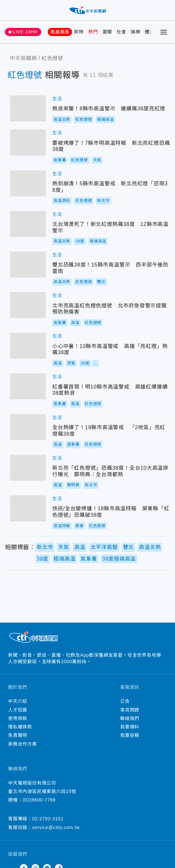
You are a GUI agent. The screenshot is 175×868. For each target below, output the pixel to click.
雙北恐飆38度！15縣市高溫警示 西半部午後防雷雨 (28, 265)
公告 (125, 701)
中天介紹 (18, 701)
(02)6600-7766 (39, 800)
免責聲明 (18, 735)
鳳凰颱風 (60, 32)
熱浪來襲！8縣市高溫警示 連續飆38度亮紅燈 (28, 108)
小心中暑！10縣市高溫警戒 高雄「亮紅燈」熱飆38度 (28, 346)
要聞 (107, 32)
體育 (150, 32)
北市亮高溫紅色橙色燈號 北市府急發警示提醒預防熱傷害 (28, 305)
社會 (121, 32)
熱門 (93, 32)
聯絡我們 (130, 718)
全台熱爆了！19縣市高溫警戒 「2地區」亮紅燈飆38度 (28, 427)
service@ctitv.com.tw (56, 827)
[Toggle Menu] (164, 32)
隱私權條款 (20, 727)
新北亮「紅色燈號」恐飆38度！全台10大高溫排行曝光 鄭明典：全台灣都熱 (28, 468)
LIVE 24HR (25, 32)
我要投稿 (130, 735)
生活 (57, 99)
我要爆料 (130, 727)
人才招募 (18, 710)
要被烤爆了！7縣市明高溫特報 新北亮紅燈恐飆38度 (28, 143)
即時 (79, 32)
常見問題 (130, 710)
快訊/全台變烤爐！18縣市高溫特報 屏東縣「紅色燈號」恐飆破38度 (28, 508)
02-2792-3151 (48, 819)
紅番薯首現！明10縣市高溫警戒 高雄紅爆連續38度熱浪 (28, 386)
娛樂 (136, 32)
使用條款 (18, 718)
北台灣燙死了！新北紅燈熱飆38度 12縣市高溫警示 (28, 224)
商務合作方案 (23, 744)
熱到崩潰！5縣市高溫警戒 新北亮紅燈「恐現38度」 (28, 183)
